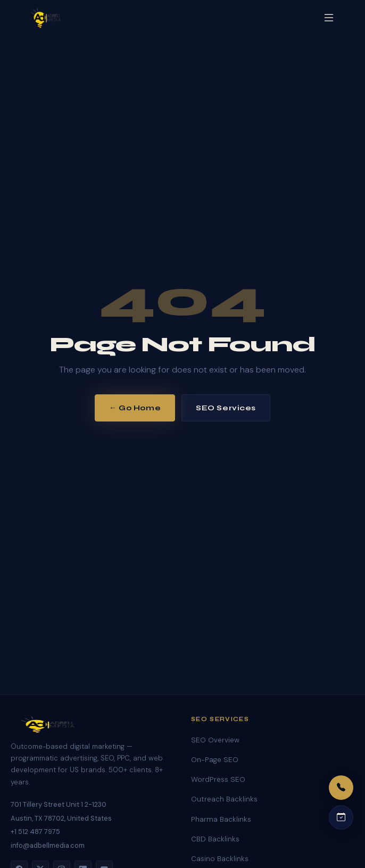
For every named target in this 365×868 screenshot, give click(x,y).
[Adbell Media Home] (46, 18)
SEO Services (226, 408)
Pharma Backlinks (221, 819)
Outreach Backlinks (224, 799)
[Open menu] (329, 18)
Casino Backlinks (220, 859)
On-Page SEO (215, 760)
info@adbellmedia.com (48, 845)
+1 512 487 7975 (35, 832)
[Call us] (341, 788)
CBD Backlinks (215, 839)
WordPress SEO (218, 779)
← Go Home (135, 408)
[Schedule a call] (341, 817)
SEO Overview (215, 740)
